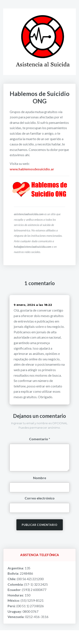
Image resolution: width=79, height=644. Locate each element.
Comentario (39, 439)
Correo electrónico (40, 498)
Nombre (40, 478)
